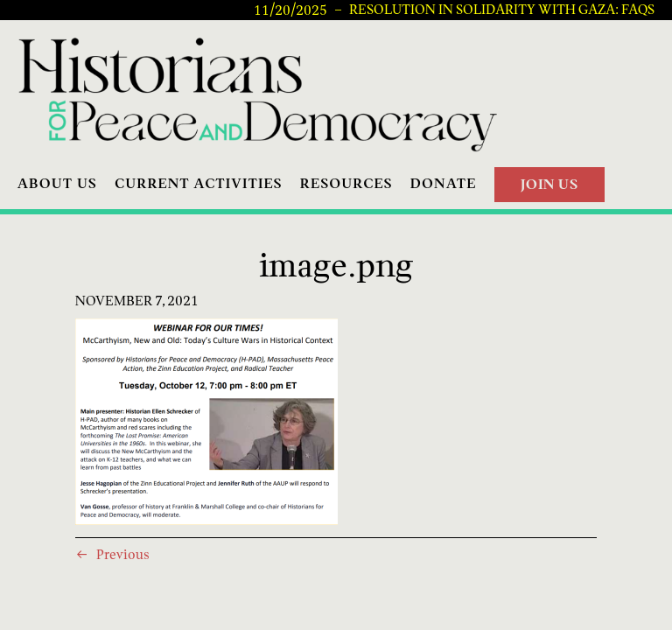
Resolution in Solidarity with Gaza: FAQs (502, 10)
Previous (123, 554)
